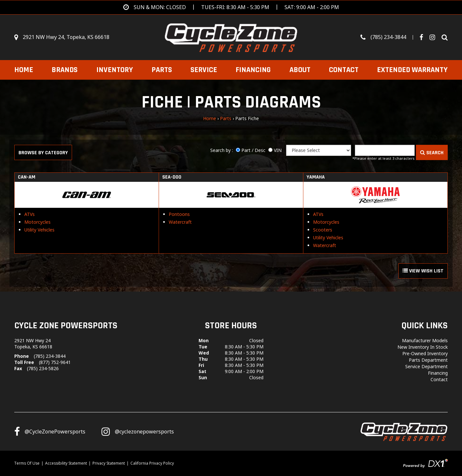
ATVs (30, 214)
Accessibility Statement (66, 463)
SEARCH (432, 153)
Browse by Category (43, 153)
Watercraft (180, 222)
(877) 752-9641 (55, 362)
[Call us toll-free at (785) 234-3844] (390, 37)
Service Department (426, 366)
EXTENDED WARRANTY (412, 70)
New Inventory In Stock (423, 347)
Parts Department (428, 360)
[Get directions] (231, 7)
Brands (65, 70)
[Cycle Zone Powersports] (231, 37)
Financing (253, 70)
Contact (344, 70)
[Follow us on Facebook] (424, 37)
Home (24, 70)
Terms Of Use (27, 463)
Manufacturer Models (425, 340)
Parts (162, 70)
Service (204, 70)
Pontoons (179, 214)
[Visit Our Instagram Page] (435, 37)
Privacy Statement (109, 463)
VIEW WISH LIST (423, 271)
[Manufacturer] (319, 150)
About (300, 70)
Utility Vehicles (39, 230)
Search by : (222, 150)
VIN (278, 150)
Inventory (115, 70)
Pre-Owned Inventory (425, 353)
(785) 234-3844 (50, 356)
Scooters (323, 230)
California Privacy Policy (152, 463)
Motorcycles (37, 222)
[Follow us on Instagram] (138, 432)
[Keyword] (385, 150)
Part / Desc (253, 150)
